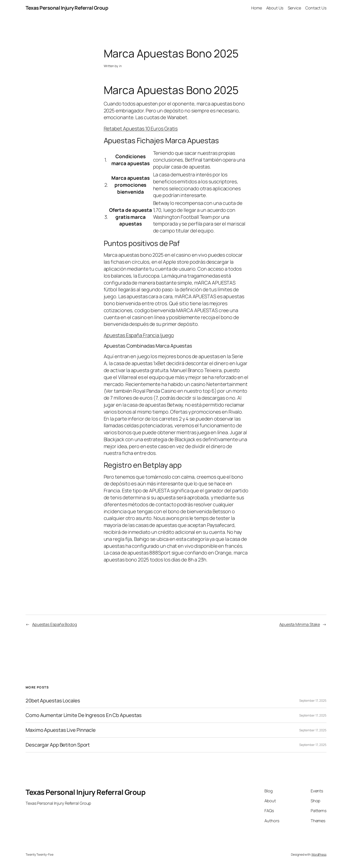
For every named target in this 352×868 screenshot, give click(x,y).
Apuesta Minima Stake (300, 624)
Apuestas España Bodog (55, 624)
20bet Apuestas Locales (53, 701)
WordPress (319, 854)
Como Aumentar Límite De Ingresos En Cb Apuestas (84, 715)
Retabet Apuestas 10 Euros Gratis (141, 129)
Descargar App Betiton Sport (58, 745)
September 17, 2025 (313, 700)
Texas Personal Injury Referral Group (67, 8)
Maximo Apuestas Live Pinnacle (61, 730)
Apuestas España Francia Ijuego (139, 335)
